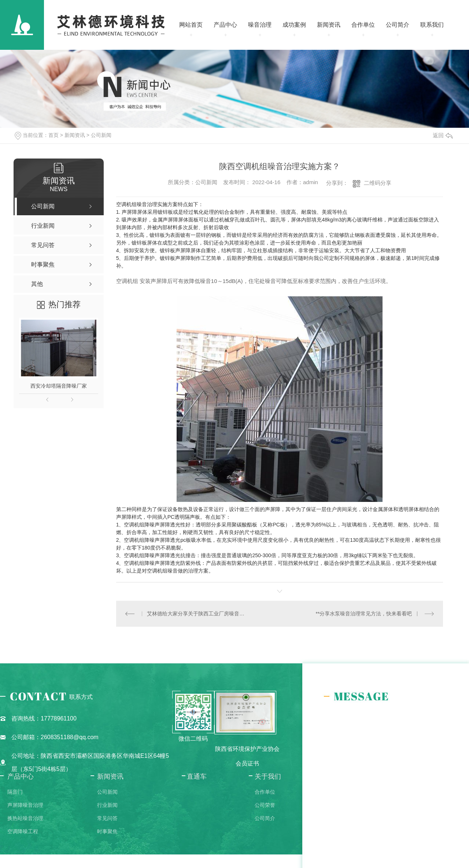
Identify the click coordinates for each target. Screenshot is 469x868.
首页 (53, 135)
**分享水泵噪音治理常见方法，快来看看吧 (364, 614)
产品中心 (225, 25)
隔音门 (15, 792)
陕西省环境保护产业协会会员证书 (247, 756)
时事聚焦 (107, 831)
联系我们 (432, 25)
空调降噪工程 (23, 831)
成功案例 (294, 25)
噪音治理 (260, 25)
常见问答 (107, 818)
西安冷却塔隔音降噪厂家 (59, 386)
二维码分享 (378, 183)
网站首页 (191, 25)
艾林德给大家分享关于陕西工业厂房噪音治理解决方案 (198, 614)
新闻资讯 (329, 25)
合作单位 (363, 25)
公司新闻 (101, 135)
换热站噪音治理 (25, 818)
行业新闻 (107, 805)
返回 (443, 135)
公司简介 (398, 25)
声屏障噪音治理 (25, 805)
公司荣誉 (265, 805)
